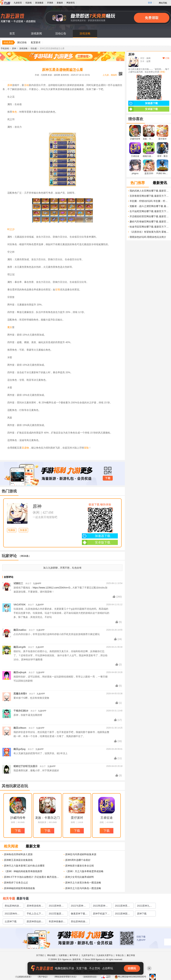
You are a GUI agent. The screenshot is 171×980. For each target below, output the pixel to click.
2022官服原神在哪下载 (56, 914)
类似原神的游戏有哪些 (13, 906)
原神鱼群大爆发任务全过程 (80, 866)
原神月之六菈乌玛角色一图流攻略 (83, 888)
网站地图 (52, 955)
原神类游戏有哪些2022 (35, 906)
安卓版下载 (96, 542)
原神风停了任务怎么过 (16, 883)
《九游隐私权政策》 (23, 977)
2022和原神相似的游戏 (100, 906)
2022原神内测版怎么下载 (12, 914)
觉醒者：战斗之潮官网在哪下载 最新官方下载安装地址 (149, 206)
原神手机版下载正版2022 (101, 914)
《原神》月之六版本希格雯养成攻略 (84, 871)
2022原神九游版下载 (144, 906)
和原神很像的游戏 (57, 922)
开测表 (50, 3)
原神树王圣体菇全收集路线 (18, 860)
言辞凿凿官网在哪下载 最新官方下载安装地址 (149, 196)
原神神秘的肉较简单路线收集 (19, 888)
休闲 (36, 512)
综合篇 (34, 48)
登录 (150, 3)
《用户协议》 (43, 977)
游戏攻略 (85, 33)
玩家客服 (63, 955)
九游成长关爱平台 (105, 955)
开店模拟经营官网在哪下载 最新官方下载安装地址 (149, 216)
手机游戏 (5, 48)
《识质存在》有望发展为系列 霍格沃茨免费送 (149, 232)
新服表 (60, 3)
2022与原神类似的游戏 (78, 906)
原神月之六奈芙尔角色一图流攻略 (83, 883)
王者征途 (107, 818)
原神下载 (142, 914)
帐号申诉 (74, 955)
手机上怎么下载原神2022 (35, 914)
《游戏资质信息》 (90, 977)
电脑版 (12, 530)
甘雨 (58, 290)
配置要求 (36, 42)
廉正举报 (131, 955)
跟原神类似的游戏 (35, 922)
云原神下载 (11, 921)
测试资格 (22, 42)
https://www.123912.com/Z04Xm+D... (52, 588)
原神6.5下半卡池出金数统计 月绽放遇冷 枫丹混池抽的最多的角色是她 (33, 877)
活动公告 (61, 33)
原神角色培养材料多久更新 (18, 854)
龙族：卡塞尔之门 (47, 818)
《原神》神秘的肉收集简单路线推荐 (23, 871)
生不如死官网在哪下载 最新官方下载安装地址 (149, 211)
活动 (27, 85)
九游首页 (18, 3)
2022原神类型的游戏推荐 (56, 906)
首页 (12, 33)
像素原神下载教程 (79, 914)
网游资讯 (71, 3)
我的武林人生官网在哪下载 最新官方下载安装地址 (149, 191)
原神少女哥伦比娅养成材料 (80, 877)
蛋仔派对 (77, 818)
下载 (108, 478)
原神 (14, 48)
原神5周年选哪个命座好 (78, 860)
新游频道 (39, 3)
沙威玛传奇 (18, 818)
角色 (15, 112)
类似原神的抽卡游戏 (79, 922)
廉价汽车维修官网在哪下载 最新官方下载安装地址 (149, 222)
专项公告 (120, 955)
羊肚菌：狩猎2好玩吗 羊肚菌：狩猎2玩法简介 (149, 201)
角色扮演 (42, 822)
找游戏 (29, 3)
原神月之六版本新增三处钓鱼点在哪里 (24, 866)
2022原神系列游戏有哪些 (122, 906)
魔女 (10, 327)
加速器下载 (96, 536)
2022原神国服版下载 (122, 914)
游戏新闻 (36, 33)
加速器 (23, 530)
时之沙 (11, 229)
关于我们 (40, 955)
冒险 (86, 448)
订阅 (166, 58)
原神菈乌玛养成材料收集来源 (81, 854)
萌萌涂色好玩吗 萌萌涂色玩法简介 (148, 237)
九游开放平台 (88, 955)
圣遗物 (25, 448)
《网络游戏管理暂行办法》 (65, 977)
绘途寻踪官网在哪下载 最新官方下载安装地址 (149, 227)
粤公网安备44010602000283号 (130, 977)
